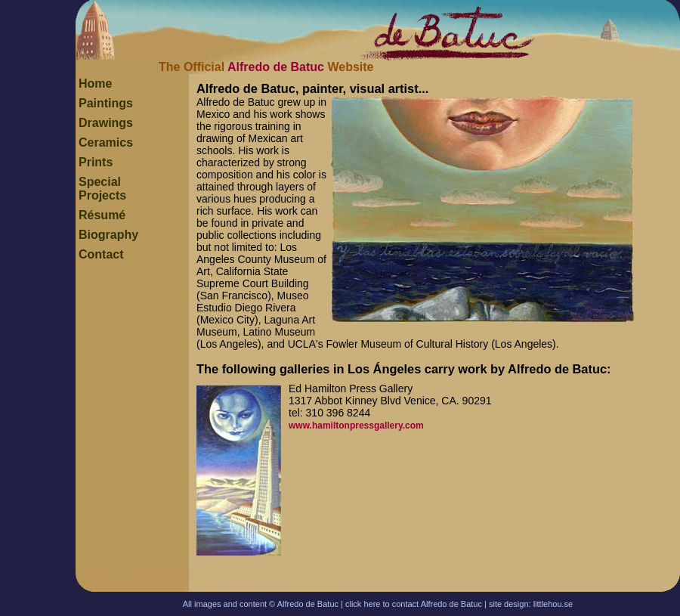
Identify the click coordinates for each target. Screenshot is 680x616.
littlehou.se (553, 604)
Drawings (106, 123)
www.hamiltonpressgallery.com (356, 426)
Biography (108, 235)
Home (95, 84)
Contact (101, 254)
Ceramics (106, 142)
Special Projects (102, 189)
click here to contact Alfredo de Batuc (414, 604)
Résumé (102, 215)
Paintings (106, 103)
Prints (96, 162)
